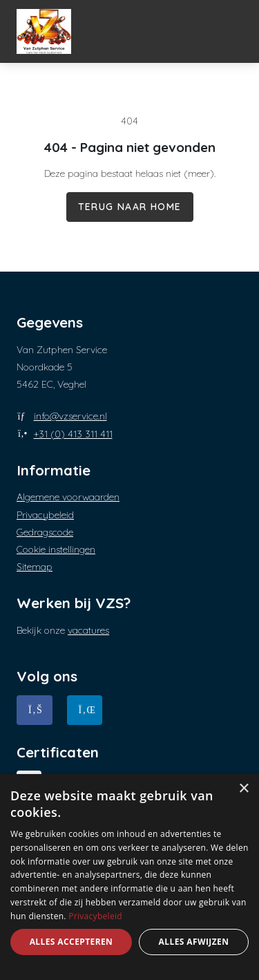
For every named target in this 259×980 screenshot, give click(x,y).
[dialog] (129, 877)
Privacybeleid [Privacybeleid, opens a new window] (95, 916)
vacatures (88, 630)
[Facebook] (35, 710)
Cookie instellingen (56, 549)
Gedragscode (45, 532)
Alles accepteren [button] (71, 942)
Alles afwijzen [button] (194, 942)
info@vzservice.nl (70, 416)
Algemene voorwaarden (68, 497)
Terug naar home (130, 207)
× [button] (243, 789)
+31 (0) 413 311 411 (73, 434)
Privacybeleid (45, 515)
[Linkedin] (85, 710)
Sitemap (35, 567)
